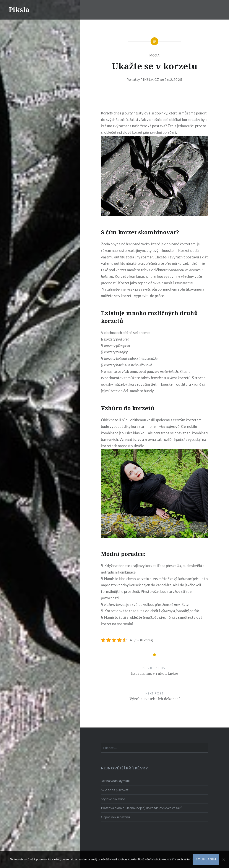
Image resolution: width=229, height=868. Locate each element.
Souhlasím (206, 859)
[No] (224, 860)
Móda (155, 55)
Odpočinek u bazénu (115, 817)
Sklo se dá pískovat (115, 790)
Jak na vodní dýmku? (116, 781)
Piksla (19, 10)
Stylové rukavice (113, 799)
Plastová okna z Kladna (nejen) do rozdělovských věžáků (142, 808)
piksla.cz (150, 79)
